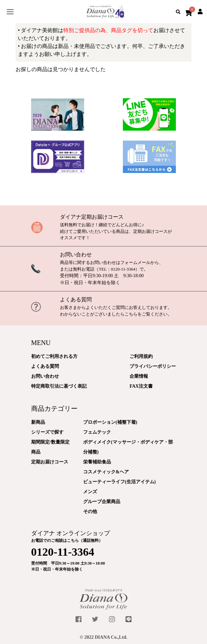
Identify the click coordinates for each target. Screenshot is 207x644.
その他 (90, 512)
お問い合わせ (76, 255)
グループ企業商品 (102, 502)
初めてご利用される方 (54, 356)
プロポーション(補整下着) (110, 422)
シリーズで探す (47, 432)
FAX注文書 (141, 386)
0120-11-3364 (123, 269)
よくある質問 (76, 300)
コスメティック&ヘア (106, 472)
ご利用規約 (141, 356)
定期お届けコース (50, 462)
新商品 (38, 422)
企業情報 (139, 376)
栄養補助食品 (97, 462)
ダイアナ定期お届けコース (92, 217)
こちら (131, 314)
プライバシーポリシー (153, 366)
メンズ (90, 492)
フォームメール (135, 262)
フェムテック (97, 432)
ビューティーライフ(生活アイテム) (119, 482)
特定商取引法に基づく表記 (59, 386)
